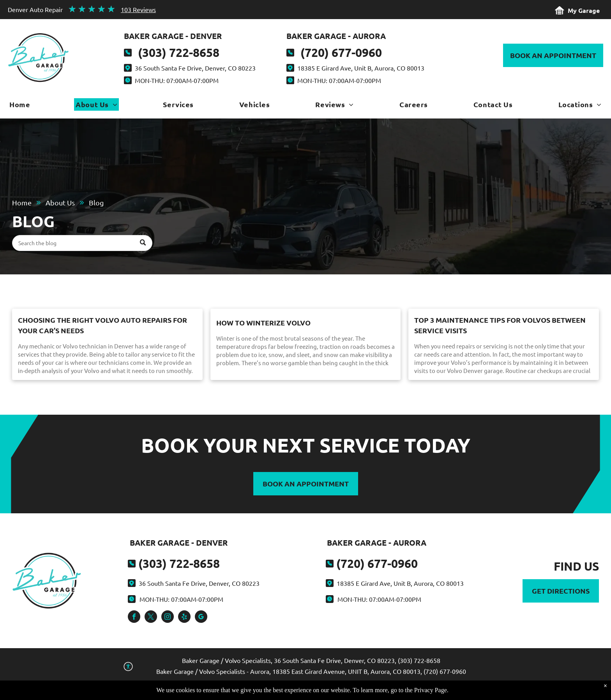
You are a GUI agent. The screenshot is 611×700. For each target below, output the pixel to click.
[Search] (82, 243)
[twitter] (151, 618)
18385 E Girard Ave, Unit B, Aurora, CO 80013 (361, 68)
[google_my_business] (201, 618)
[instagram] (168, 618)
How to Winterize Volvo (263, 323)
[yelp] (184, 618)
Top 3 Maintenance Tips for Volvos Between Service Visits (500, 325)
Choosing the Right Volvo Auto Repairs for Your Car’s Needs (102, 325)
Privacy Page (431, 692)
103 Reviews (138, 9)
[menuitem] (20, 106)
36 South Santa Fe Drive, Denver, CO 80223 (195, 68)
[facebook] (134, 618)
